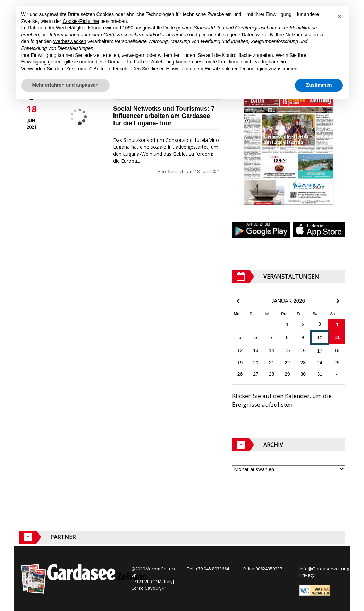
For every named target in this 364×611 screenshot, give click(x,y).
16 (303, 350)
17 (320, 351)
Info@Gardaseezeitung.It (326, 569)
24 (320, 363)
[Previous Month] (238, 301)
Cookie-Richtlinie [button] (81, 21)
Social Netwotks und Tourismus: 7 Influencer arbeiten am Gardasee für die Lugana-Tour (164, 116)
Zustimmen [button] (319, 85)
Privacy (307, 575)
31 (320, 374)
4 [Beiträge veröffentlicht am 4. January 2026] (337, 324)
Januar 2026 (288, 301)
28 (272, 374)
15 (287, 350)
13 (256, 350)
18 (337, 350)
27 (256, 374)
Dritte (169, 28)
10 (320, 338)
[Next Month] (338, 301)
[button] (340, 17)
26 (240, 374)
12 (240, 350)
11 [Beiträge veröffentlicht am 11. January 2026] (337, 337)
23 (303, 363)
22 (287, 363)
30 (303, 374)
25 (337, 363)
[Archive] (289, 469)
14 (272, 350)
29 (287, 374)
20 (256, 363)
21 (272, 363)
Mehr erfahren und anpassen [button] (65, 85)
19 (240, 363)
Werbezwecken (70, 41)
